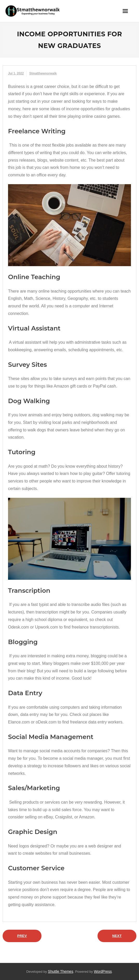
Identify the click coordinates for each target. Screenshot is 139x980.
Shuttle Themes (61, 971)
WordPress (103, 971)
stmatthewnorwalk (43, 73)
